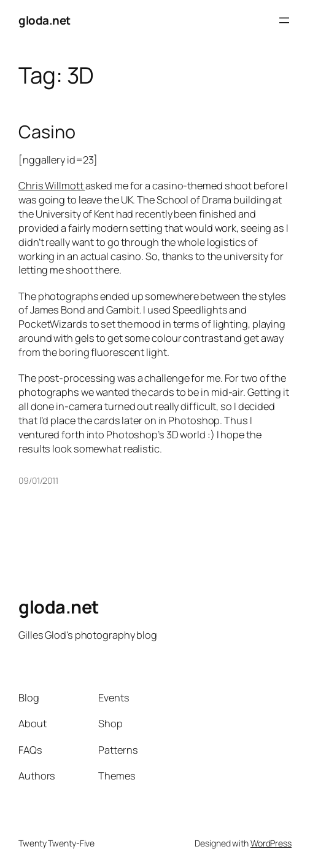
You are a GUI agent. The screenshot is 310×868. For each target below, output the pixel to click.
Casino (47, 132)
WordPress (271, 843)
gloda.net (45, 20)
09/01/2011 (38, 480)
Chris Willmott (52, 186)
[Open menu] (284, 20)
